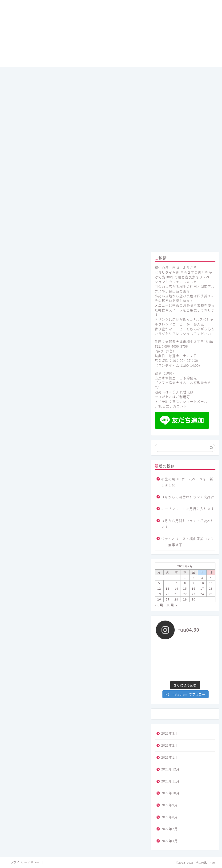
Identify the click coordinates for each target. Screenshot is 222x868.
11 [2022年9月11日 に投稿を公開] (211, 583)
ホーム (26, 240)
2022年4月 (170, 841)
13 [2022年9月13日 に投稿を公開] (168, 588)
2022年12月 (170, 769)
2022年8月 (170, 817)
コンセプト (111, 240)
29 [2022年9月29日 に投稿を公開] (185, 599)
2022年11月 (170, 781)
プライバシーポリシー (25, 862)
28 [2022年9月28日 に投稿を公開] (176, 599)
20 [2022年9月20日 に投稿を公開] (168, 594)
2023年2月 (170, 745)
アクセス (196, 240)
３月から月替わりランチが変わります (188, 524)
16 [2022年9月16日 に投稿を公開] (194, 588)
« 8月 (159, 605)
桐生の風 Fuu (111, 34)
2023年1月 (170, 757)
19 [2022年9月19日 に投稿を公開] (159, 594)
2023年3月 (170, 733)
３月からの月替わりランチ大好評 (188, 497)
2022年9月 (170, 805)
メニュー (69, 240)
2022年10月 (170, 793)
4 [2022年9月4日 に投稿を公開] (211, 578)
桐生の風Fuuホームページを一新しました (187, 482)
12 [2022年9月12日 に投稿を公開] (159, 588)
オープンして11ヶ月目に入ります (188, 509)
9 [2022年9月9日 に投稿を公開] (194, 583)
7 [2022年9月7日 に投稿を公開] (176, 583)
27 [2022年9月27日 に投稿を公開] (168, 599)
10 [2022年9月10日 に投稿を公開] (202, 583)
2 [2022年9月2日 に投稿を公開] (194, 578)
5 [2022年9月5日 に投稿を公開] (159, 583)
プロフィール (153, 240)
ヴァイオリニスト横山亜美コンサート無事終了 (188, 542)
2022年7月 (170, 829)
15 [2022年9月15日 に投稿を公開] (185, 588)
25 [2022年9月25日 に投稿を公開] (211, 594)
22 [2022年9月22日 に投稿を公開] (185, 594)
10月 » (172, 605)
